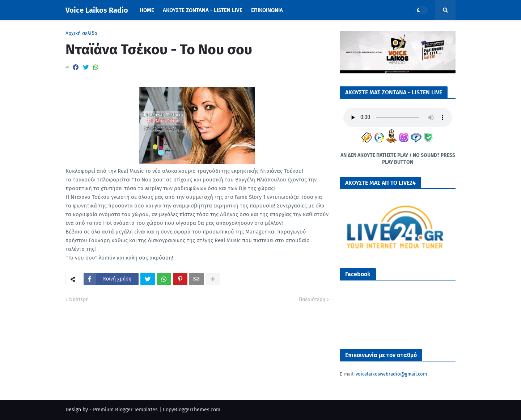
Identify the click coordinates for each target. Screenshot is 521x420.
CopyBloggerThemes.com (192, 410)
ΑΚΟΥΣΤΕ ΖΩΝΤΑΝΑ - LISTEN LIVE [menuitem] (203, 10)
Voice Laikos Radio (97, 10)
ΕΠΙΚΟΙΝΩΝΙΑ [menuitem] (267, 10)
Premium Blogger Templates (125, 410)
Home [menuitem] (147, 10)
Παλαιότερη (312, 299)
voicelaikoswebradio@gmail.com (391, 374)
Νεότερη (79, 299)
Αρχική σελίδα (81, 34)
